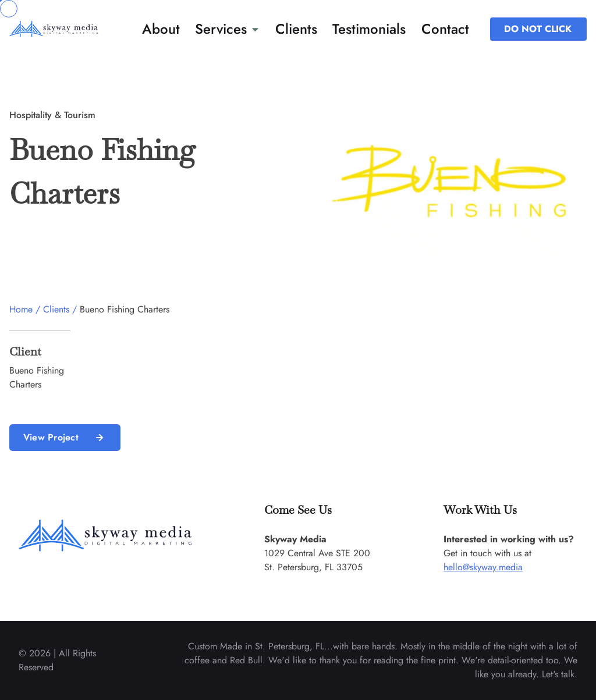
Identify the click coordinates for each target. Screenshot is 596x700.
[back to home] (66, 29)
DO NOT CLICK (538, 29)
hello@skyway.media (483, 567)
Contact (445, 29)
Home (21, 309)
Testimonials (369, 29)
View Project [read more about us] (65, 438)
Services (227, 29)
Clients (296, 29)
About (161, 29)
